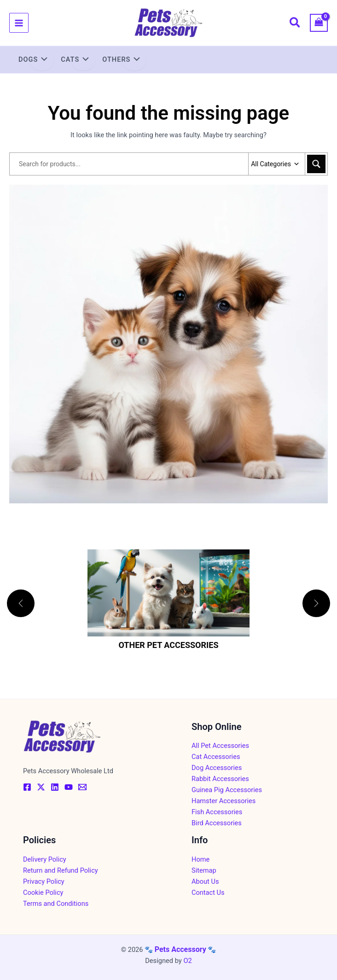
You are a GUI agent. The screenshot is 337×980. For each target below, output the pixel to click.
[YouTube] (69, 787)
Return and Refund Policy (61, 870)
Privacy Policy (44, 881)
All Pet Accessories (220, 746)
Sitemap (204, 870)
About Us (205, 881)
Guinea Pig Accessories (227, 790)
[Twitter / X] (41, 787)
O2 (187, 961)
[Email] (82, 787)
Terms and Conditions (56, 904)
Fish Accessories (217, 812)
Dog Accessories (217, 768)
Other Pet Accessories (168, 645)
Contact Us (208, 892)
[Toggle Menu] (42, 60)
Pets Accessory (180, 949)
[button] (295, 24)
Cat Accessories (216, 757)
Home (200, 859)
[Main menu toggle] (19, 23)
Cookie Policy (43, 892)
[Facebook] (27, 787)
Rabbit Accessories (220, 779)
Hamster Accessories (224, 801)
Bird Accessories (217, 823)
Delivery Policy (45, 859)
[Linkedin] (55, 787)
